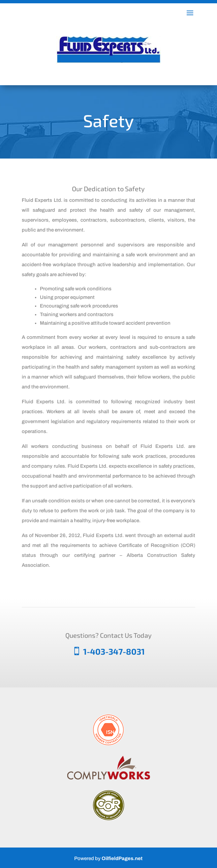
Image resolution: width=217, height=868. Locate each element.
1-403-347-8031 (114, 651)
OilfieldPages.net (122, 858)
